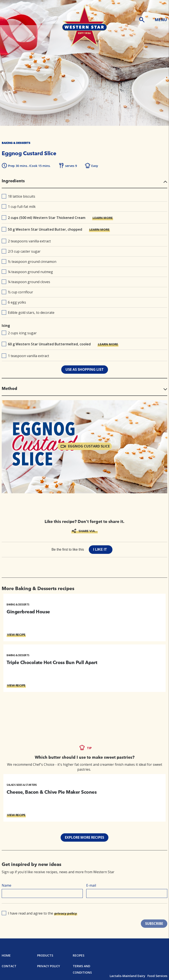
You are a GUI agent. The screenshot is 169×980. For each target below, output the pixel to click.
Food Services (157, 976)
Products (45, 955)
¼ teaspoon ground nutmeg (27, 272)
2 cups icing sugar (19, 333)
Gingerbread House (28, 612)
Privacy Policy (49, 966)
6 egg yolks (14, 302)
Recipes (79, 955)
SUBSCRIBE (154, 924)
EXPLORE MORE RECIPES (84, 837)
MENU (161, 20)
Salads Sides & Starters (22, 785)
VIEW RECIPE (16, 634)
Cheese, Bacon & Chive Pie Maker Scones (52, 792)
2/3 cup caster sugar (21, 251)
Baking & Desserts (18, 604)
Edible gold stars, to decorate (28, 313)
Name (7, 885)
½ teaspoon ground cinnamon (29, 262)
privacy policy (66, 913)
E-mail (91, 885)
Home (6, 955)
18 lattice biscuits (18, 196)
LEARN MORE (103, 218)
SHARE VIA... (88, 531)
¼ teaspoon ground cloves (26, 282)
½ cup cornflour (17, 292)
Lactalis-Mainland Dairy (127, 976)
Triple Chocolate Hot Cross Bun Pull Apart (52, 662)
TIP (89, 748)
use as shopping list (85, 369)
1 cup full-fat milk (19, 207)
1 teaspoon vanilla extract (25, 356)
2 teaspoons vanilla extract (26, 241)
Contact (9, 966)
